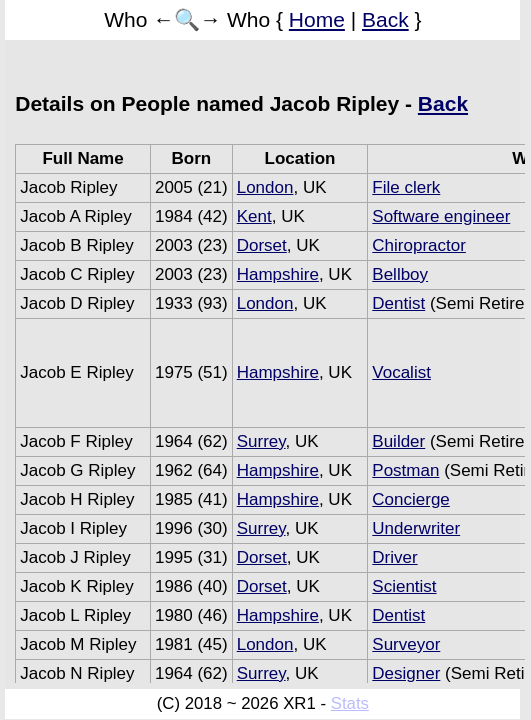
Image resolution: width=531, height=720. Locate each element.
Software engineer (441, 216)
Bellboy (400, 274)
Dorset (262, 245)
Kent (254, 216)
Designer (406, 673)
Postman (405, 470)
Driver (394, 557)
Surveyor (406, 644)
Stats (350, 703)
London (265, 187)
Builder (398, 441)
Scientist (404, 586)
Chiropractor (419, 245)
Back (385, 19)
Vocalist (401, 372)
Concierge (411, 499)
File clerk (406, 187)
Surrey (261, 441)
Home (317, 19)
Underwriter (416, 528)
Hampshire (278, 274)
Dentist (398, 303)
